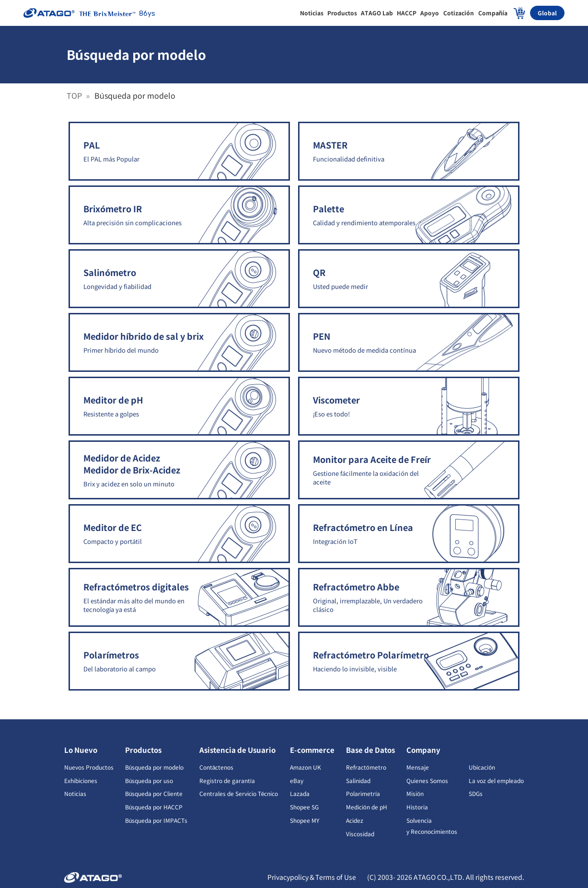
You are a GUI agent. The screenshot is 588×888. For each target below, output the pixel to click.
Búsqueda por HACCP (154, 807)
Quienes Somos (427, 780)
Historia (417, 807)
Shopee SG (304, 807)
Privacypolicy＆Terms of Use (312, 877)
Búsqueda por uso (149, 780)
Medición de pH (367, 807)
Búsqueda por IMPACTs (156, 820)
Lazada (300, 793)
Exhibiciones (81, 780)
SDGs (476, 793)
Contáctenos (217, 767)
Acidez (355, 820)
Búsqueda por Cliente (154, 793)
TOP (75, 95)
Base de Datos (370, 750)
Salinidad (358, 780)
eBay (297, 780)
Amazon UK (306, 767)
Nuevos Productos (89, 767)
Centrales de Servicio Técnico (239, 793)
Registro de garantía (227, 780)
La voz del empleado (496, 780)
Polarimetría (363, 793)
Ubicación (482, 767)
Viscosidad (360, 834)
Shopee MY (305, 820)
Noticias (75, 793)
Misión (415, 793)
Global (547, 13)
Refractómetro (366, 767)
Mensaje (418, 767)
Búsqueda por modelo (155, 767)
